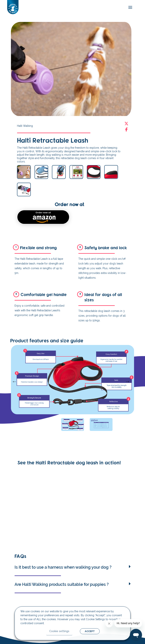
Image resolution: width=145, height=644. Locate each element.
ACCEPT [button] (90, 631)
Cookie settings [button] (59, 631)
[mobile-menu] (129, 7)
